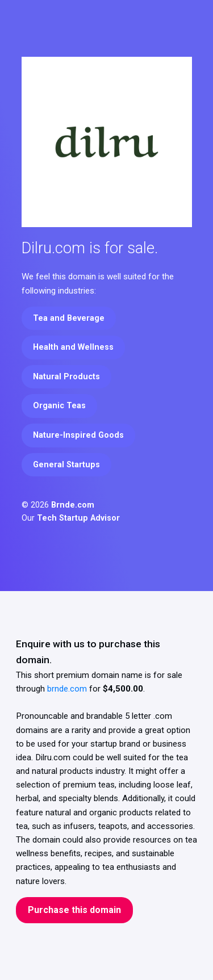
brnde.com (67, 689)
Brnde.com (73, 505)
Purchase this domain (74, 910)
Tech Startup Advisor (78, 518)
